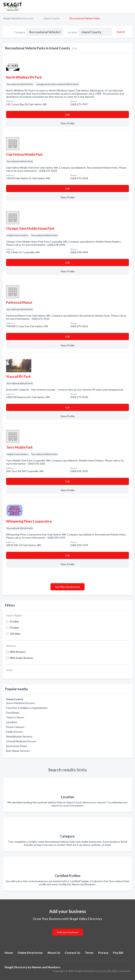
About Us (54, 953)
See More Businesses (67, 587)
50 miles (14, 628)
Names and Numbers (46, 967)
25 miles (14, 621)
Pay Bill (118, 953)
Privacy (103, 953)
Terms (89, 953)
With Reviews (18, 652)
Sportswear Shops (17, 746)
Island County (51, 18)
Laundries (12, 722)
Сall (67, 114)
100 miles (15, 634)
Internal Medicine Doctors (21, 741)
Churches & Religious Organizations (27, 708)
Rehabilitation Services (19, 736)
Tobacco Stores (15, 717)
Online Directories (30, 953)
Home (9, 953)
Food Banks (13, 713)
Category (20, 32)
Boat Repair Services (18, 751)
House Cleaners (15, 727)
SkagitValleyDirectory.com (18, 18)
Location (73, 32)
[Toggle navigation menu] (130, 6)
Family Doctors (15, 732)
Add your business (68, 932)
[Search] (120, 32)
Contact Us (73, 953)
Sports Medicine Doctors (20, 703)
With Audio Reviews (21, 658)
